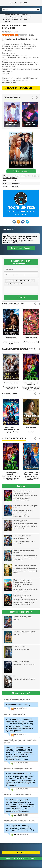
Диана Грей (6, 19)
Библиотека (4, 3)
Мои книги (24, 3)
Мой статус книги (21, 171)
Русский (15, 187)
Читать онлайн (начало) (21, 248)
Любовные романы (19, 176)
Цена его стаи (11, 338)
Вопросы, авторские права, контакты (21, 858)
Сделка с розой (31, 338)
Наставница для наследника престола (11, 428)
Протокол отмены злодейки (31, 384)
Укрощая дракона (11, 383)
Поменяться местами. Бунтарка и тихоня (31, 473)
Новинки (13, 3)
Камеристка (31, 428)
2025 (14, 181)
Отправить (21, 297)
